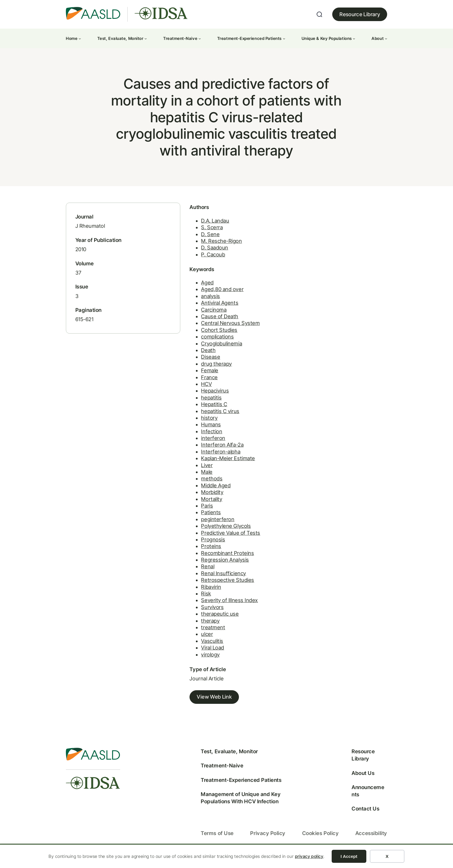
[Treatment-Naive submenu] (200, 38)
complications (207, 341)
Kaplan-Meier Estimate (218, 462)
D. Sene (200, 238)
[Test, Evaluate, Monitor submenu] (146, 38)
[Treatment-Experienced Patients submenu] (284, 38)
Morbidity (202, 496)
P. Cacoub (203, 258)
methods (201, 483)
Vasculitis (202, 645)
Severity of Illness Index (219, 604)
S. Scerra (202, 231)
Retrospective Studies (217, 584)
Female (199, 374)
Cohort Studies (209, 334)
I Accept (349, 856)
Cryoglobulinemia (211, 348)
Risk (196, 598)
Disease (200, 361)
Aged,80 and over (212, 293)
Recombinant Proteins (217, 557)
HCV (196, 388)
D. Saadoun (204, 252)
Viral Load (202, 652)
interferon (203, 442)
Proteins (201, 550)
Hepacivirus (205, 395)
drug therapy (206, 368)
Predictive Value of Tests (220, 537)
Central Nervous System (220, 327)
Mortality (201, 503)
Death (198, 354)
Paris (197, 510)
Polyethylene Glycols (216, 530)
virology (200, 659)
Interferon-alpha (210, 456)
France (199, 381)
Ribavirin (201, 591)
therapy (200, 625)
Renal (197, 570)
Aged (197, 287)
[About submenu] (386, 38)
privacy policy (309, 856)
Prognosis (203, 544)
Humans (200, 429)
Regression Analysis (215, 564)
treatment (203, 631)
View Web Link (204, 701)
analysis (200, 300)
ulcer (197, 638)
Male (196, 476)
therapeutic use (209, 618)
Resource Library (360, 14)
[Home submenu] (80, 38)
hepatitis (201, 402)
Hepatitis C (204, 408)
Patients (200, 516)
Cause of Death (209, 320)
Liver (196, 469)
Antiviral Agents (209, 307)
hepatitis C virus (210, 415)
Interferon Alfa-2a (212, 449)
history (199, 422)
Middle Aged (205, 489)
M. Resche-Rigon (211, 245)
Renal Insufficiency (213, 577)
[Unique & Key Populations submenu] (354, 38)
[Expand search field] (320, 14)
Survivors (202, 611)
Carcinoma (203, 314)
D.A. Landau (205, 224)
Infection (201, 435)
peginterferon (207, 523)
